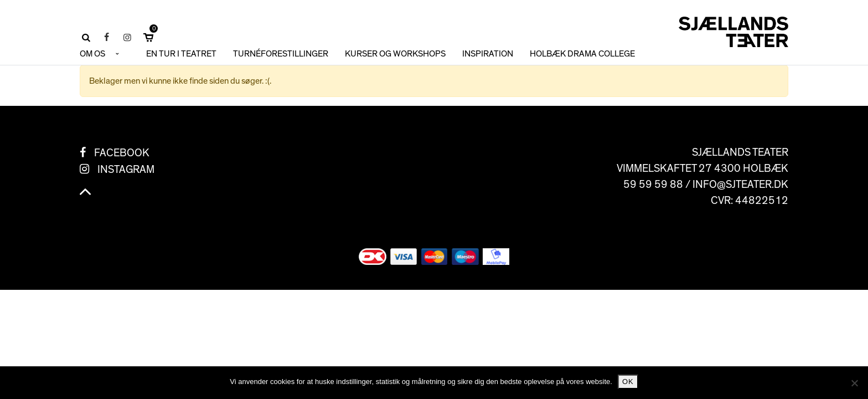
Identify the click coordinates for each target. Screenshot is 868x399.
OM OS (92, 54)
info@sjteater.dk (740, 185)
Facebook (122, 153)
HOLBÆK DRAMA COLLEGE (582, 54)
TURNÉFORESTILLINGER (281, 54)
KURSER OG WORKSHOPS (395, 54)
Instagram (126, 170)
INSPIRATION (488, 54)
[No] (854, 383)
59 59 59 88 (653, 185)
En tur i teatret (181, 54)
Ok (628, 382)
